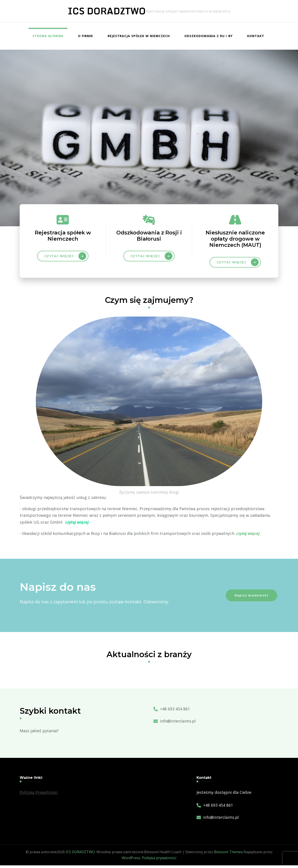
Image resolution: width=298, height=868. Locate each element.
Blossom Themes (228, 855)
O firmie (86, 36)
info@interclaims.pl (179, 724)
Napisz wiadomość (251, 598)
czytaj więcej (145, 258)
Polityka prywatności (159, 860)
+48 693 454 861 (175, 711)
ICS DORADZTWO (107, 11)
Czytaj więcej (59, 258)
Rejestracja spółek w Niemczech (139, 36)
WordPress (131, 860)
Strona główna (48, 36)
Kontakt (256, 36)
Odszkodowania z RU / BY (208, 36)
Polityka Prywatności (39, 795)
